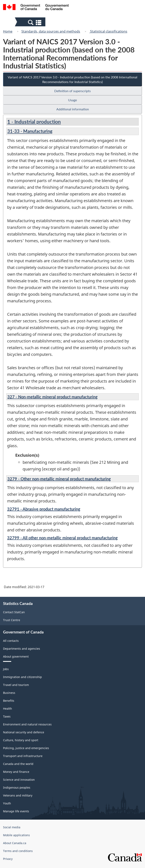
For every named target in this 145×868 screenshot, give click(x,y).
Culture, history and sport (21, 740)
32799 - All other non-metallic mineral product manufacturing (62, 538)
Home (8, 31)
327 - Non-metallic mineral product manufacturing (52, 397)
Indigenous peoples (17, 787)
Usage (72, 100)
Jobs (6, 669)
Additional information (73, 109)
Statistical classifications (108, 31)
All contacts (11, 641)
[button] (31, 22)
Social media (12, 827)
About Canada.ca (15, 843)
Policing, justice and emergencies (26, 748)
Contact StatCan (14, 612)
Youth (7, 803)
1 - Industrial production (34, 122)
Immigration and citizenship (22, 677)
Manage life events (16, 811)
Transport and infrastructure (23, 756)
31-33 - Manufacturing (30, 131)
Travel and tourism (16, 685)
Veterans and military (18, 795)
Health (8, 709)
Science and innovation (19, 780)
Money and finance (16, 772)
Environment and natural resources (27, 724)
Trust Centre (12, 620)
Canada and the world (18, 764)
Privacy (8, 859)
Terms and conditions (18, 851)
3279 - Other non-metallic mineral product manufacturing (59, 479)
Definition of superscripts (72, 91)
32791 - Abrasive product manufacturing (44, 509)
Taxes (7, 716)
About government (16, 656)
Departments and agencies (22, 649)
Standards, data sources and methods (51, 31)
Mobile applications (16, 835)
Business (9, 693)
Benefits (9, 701)
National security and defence (24, 732)
